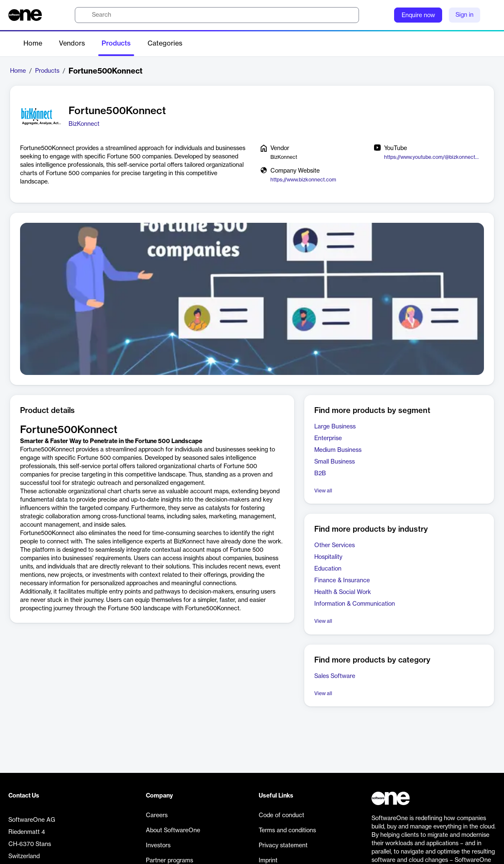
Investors (158, 846)
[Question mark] (382, 15)
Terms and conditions (287, 831)
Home (33, 43)
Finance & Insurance (342, 581)
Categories (165, 43)
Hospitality (328, 557)
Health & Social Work (343, 592)
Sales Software (335, 676)
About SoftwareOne (173, 831)
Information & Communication (355, 604)
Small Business (335, 462)
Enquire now (418, 15)
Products (116, 43)
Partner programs (169, 861)
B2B (320, 474)
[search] (217, 15)
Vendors (72, 43)
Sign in (465, 15)
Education (328, 569)
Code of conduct (281, 816)
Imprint (268, 861)
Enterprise (328, 438)
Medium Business (338, 450)
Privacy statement (283, 846)
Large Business (335, 427)
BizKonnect (84, 124)
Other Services (335, 545)
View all (323, 491)
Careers (157, 816)
